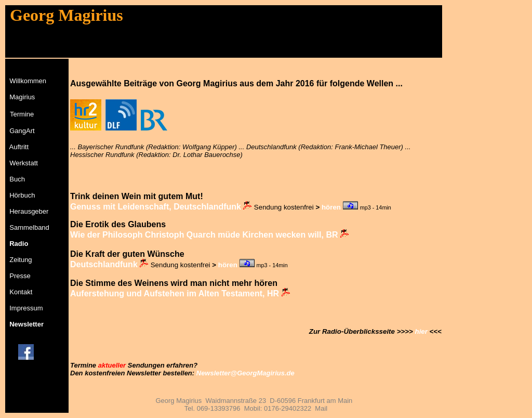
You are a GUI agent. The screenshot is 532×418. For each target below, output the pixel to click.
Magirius (22, 97)
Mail (321, 408)
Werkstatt (24, 163)
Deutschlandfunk (104, 264)
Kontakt (21, 292)
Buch (17, 179)
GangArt (22, 131)
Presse (20, 276)
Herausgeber (29, 211)
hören (331, 207)
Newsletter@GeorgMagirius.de (245, 373)
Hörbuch (22, 195)
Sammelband (29, 227)
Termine (22, 114)
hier (421, 331)
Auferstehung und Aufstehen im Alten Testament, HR (175, 293)
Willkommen (28, 81)
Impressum (26, 308)
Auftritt (19, 147)
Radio (19, 244)
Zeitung (21, 260)
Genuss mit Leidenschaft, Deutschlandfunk (156, 207)
